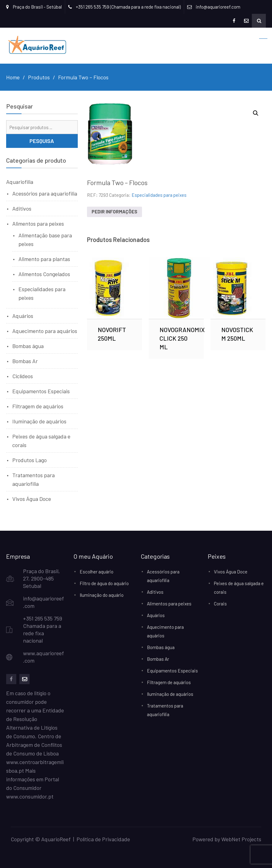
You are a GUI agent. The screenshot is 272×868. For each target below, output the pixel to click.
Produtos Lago (30, 460)
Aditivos (22, 208)
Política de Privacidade (103, 839)
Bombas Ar (25, 361)
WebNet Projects (241, 839)
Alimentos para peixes (38, 224)
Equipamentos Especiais (41, 391)
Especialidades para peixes (159, 195)
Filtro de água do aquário (104, 583)
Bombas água (28, 346)
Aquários (23, 316)
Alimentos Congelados (44, 274)
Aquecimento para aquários (45, 331)
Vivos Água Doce (32, 499)
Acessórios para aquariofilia (45, 193)
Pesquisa (42, 141)
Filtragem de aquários (38, 406)
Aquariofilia (20, 182)
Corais (220, 604)
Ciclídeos (23, 376)
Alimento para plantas (44, 259)
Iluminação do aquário (102, 595)
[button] (256, 113)
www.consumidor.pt (30, 796)
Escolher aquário (97, 572)
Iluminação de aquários (39, 421)
